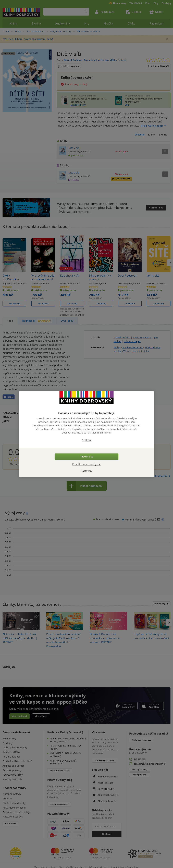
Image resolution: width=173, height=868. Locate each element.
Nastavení (87, 471)
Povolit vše (86, 457)
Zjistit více (86, 440)
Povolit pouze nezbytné (86, 464)
